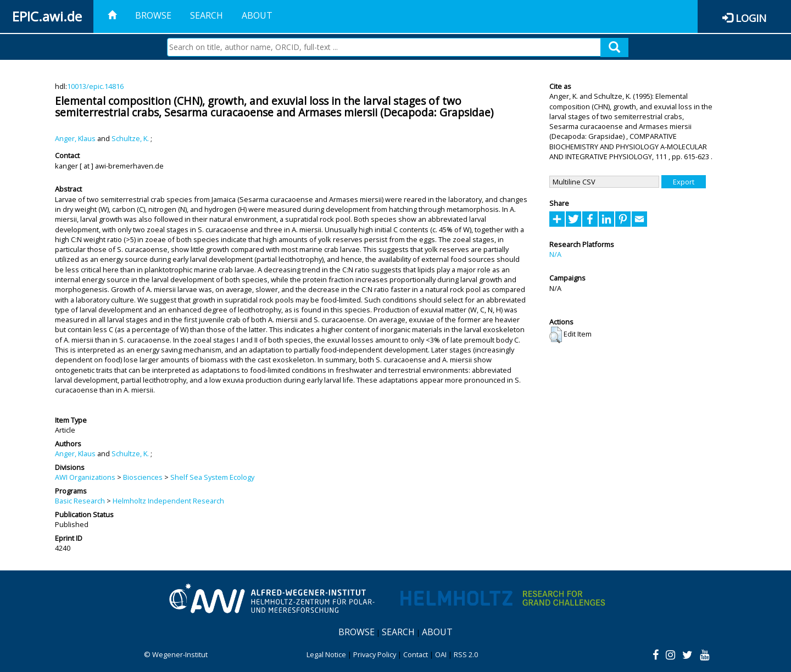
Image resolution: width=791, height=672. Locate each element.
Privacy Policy (375, 654)
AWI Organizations (85, 477)
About (257, 15)
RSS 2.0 (466, 654)
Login (751, 18)
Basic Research (80, 501)
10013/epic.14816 (95, 86)
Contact (416, 654)
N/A (555, 254)
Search (207, 15)
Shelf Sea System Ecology (212, 477)
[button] (556, 335)
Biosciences (143, 477)
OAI (441, 654)
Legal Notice (326, 654)
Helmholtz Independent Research (168, 501)
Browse (153, 15)
